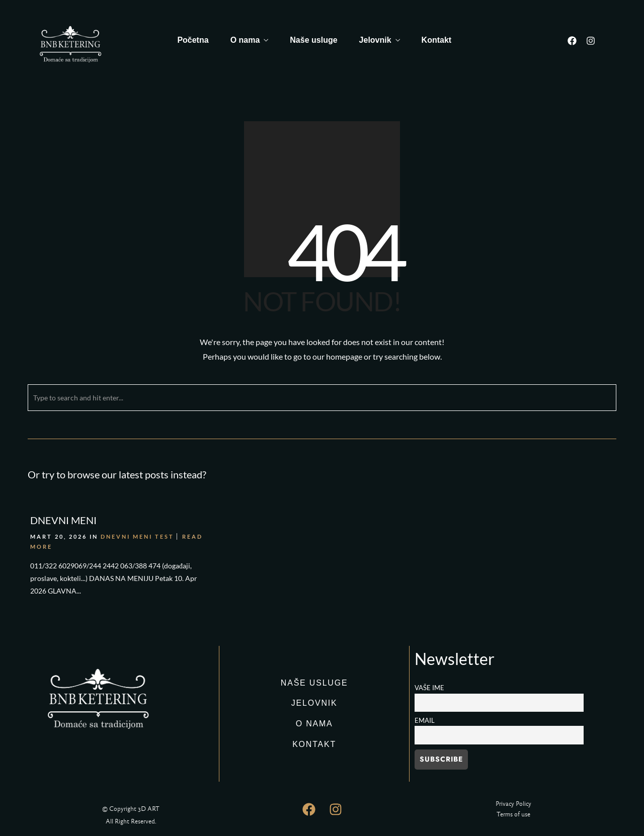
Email (425, 721)
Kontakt (437, 40)
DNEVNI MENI (63, 520)
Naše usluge (313, 40)
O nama (245, 40)
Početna (193, 40)
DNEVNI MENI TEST (137, 536)
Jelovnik (375, 40)
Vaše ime (429, 688)
